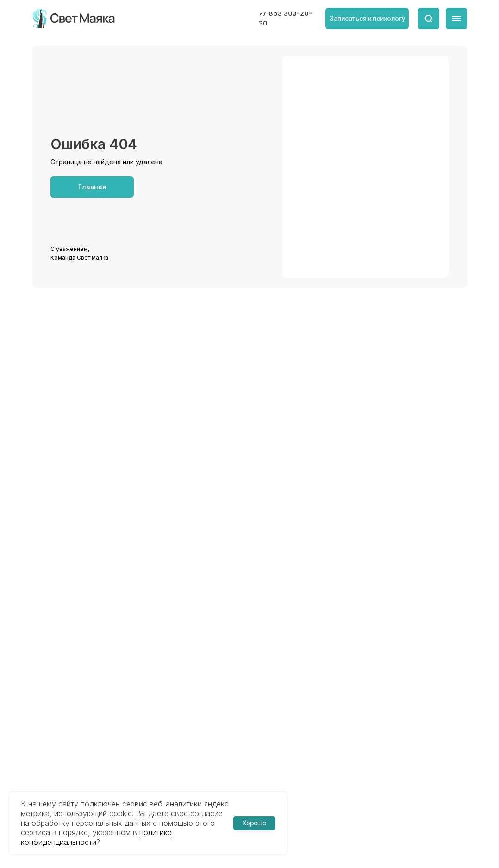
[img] (74, 19)
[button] (367, 19)
